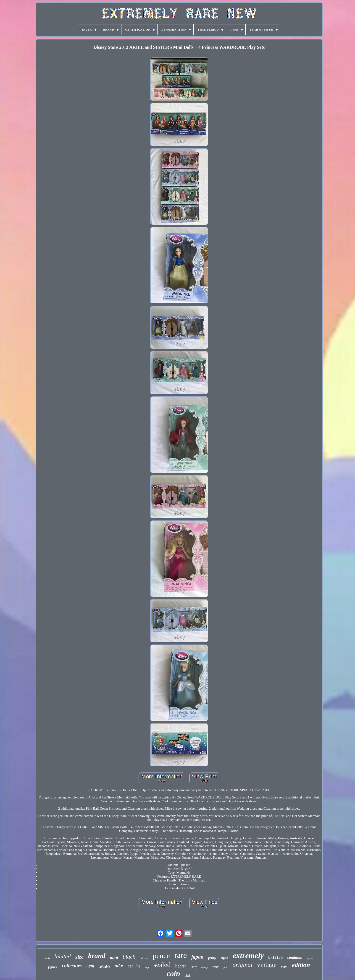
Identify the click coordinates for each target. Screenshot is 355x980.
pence (161, 956)
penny (212, 958)
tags (147, 967)
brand (97, 956)
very (194, 966)
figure (53, 966)
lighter (180, 966)
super (310, 958)
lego (216, 966)
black (129, 957)
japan (197, 957)
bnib (47, 958)
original (243, 965)
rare (181, 955)
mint (114, 957)
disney (205, 967)
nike (119, 966)
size (79, 957)
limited (63, 956)
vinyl (284, 967)
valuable (104, 967)
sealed (162, 965)
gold (226, 967)
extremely (248, 955)
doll (188, 975)
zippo (225, 958)
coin (173, 974)
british (275, 958)
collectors (72, 966)
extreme (144, 958)
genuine (134, 966)
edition (301, 965)
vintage (267, 965)
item (90, 966)
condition (295, 958)
